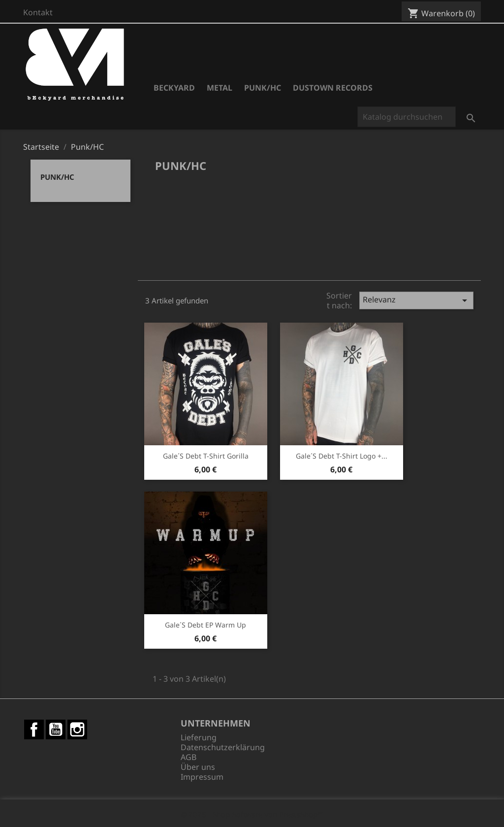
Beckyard (174, 88)
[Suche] (407, 117)
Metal (220, 88)
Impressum (202, 777)
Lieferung (199, 737)
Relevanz (417, 300)
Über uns (198, 767)
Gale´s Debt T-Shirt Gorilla (206, 456)
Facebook (34, 729)
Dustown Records (333, 88)
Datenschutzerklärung (223, 747)
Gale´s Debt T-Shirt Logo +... (342, 456)
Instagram (77, 729)
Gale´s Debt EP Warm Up (205, 625)
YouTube (56, 729)
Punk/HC (263, 88)
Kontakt (38, 12)
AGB (189, 757)
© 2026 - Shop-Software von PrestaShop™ (252, 814)
